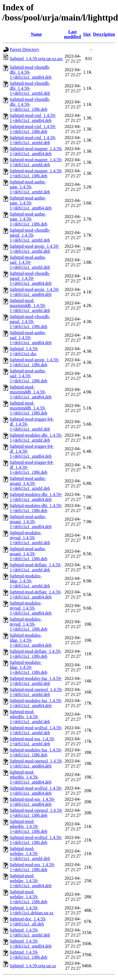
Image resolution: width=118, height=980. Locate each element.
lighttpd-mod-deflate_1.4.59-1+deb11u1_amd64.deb (36, 594)
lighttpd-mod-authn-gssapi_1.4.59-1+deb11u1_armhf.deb (30, 483)
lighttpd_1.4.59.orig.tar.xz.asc (36, 59)
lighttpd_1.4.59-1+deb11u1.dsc (24, 351)
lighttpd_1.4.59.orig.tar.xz (33, 966)
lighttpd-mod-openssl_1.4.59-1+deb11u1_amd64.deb (36, 763)
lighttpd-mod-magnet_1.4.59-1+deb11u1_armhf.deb (36, 162)
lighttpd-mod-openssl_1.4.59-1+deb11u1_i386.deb (36, 813)
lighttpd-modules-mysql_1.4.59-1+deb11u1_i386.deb (29, 624)
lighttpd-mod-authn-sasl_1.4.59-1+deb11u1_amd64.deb (31, 338)
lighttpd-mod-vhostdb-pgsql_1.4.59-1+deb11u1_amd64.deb (31, 278)
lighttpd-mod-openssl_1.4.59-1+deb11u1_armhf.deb (36, 692)
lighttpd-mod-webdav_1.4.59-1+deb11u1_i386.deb (29, 897)
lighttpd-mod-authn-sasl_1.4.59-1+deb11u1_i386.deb (29, 376)
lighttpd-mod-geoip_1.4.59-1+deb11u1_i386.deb (35, 362)
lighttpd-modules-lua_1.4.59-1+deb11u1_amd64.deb (36, 703)
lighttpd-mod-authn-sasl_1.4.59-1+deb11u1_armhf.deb (30, 262)
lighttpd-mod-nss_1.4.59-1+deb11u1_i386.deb (32, 867)
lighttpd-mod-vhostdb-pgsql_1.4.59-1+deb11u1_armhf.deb (30, 235)
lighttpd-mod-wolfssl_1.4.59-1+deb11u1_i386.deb (36, 840)
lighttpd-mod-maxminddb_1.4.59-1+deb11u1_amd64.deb (31, 392)
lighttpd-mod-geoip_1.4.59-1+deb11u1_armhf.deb (35, 249)
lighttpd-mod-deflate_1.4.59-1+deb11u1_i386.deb (36, 654)
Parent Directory (24, 49)
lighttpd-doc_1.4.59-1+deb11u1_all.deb (28, 921)
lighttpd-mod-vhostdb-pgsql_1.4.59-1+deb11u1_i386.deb (30, 322)
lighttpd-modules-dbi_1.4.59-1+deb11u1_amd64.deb (36, 497)
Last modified (72, 34)
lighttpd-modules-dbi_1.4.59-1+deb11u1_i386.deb (36, 508)
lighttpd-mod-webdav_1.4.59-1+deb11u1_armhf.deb (30, 854)
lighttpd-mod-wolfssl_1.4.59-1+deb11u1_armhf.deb (36, 730)
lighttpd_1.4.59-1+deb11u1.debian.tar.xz (32, 910)
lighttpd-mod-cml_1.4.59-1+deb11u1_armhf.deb (33, 140)
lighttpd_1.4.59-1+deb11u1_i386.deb (29, 955)
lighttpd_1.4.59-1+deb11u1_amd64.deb (31, 944)
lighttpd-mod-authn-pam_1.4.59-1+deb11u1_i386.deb (29, 219)
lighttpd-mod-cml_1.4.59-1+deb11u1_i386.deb (33, 129)
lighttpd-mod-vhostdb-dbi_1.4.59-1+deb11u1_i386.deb (30, 104)
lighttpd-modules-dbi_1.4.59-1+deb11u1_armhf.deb (36, 438)
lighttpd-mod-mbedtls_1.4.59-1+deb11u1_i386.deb (29, 826)
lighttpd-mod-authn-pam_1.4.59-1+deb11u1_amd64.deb (31, 203)
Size (87, 34)
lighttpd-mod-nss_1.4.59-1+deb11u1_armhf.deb (32, 741)
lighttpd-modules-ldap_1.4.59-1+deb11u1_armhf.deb (30, 581)
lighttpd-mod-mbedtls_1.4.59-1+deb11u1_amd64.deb (31, 777)
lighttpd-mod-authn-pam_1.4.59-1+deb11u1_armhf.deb (30, 187)
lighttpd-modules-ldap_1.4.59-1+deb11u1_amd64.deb (31, 640)
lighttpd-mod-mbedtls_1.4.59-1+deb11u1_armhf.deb (30, 717)
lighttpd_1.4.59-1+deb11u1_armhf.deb (30, 932)
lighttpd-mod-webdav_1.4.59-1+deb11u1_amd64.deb (31, 881)
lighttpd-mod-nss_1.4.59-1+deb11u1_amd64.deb (32, 802)
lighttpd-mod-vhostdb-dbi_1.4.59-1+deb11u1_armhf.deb (30, 88)
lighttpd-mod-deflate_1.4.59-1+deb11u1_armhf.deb (36, 567)
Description (104, 34)
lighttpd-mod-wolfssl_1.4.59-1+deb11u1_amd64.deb (36, 791)
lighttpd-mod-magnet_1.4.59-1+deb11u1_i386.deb (36, 173)
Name (36, 34)
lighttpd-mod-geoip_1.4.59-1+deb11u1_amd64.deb (35, 292)
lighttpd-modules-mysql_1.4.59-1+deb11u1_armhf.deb (30, 538)
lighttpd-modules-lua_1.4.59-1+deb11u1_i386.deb (36, 752)
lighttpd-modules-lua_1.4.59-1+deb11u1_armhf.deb (36, 681)
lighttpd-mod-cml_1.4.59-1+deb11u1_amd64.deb (33, 118)
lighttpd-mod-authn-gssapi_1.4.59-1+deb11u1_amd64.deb (31, 522)
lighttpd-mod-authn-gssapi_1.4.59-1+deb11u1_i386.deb (29, 554)
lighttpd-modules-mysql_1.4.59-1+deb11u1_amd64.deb (31, 608)
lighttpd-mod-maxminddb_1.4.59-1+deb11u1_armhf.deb (30, 305)
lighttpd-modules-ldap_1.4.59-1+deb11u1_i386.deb (29, 667)
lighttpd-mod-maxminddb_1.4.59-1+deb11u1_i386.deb (29, 408)
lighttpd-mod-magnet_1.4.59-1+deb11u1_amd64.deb (36, 151)
